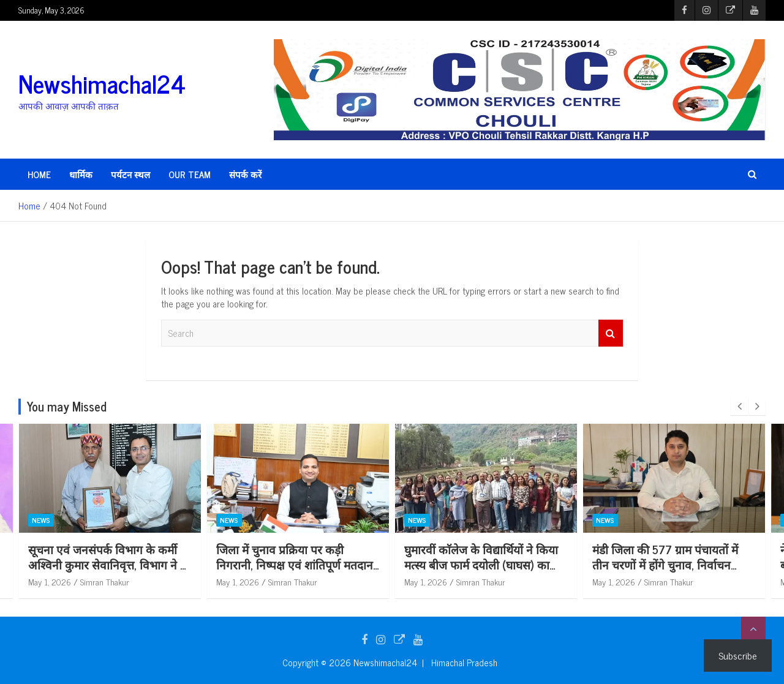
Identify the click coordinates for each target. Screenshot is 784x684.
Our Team (190, 174)
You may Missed (67, 406)
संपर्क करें (245, 174)
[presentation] (739, 407)
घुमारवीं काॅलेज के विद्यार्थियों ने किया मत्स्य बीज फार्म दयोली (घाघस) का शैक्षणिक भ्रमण (481, 564)
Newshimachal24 (102, 83)
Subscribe (738, 655)
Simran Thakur (105, 581)
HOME (39, 174)
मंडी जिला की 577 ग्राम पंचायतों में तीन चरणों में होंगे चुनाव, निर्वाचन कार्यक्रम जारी (665, 564)
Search (611, 333)
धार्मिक (81, 174)
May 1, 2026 (50, 581)
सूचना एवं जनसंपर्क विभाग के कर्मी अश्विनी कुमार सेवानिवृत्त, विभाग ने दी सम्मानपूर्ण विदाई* (109, 564)
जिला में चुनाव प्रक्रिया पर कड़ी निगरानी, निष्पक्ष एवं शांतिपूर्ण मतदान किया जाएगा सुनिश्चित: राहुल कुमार (295, 564)
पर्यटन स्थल (130, 174)
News (41, 521)
